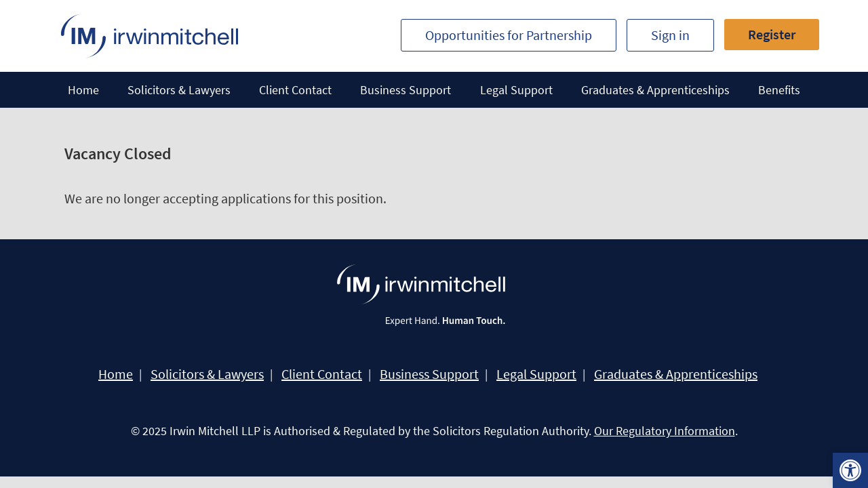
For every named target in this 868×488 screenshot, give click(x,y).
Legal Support (516, 90)
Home (83, 90)
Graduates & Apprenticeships (655, 90)
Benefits (779, 90)
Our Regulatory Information (665, 431)
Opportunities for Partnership (509, 35)
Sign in (670, 35)
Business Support (406, 90)
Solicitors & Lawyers (179, 90)
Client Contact (295, 90)
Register (772, 34)
